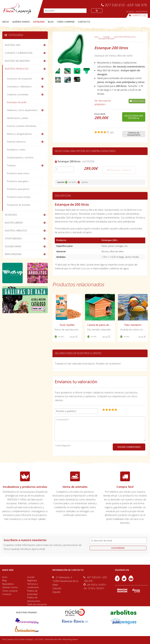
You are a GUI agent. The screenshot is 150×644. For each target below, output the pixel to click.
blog (51, 22)
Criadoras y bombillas (18, 94)
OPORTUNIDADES (13, 238)
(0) (137, 15)
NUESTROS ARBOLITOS (16, 231)
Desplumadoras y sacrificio (20, 157)
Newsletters (8, 584)
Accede (31, 577)
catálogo (39, 22)
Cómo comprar (10, 591)
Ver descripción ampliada (103, 102)
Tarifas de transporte (134, 134)
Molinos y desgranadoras (19, 134)
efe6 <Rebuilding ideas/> (68, 639)
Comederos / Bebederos (19, 87)
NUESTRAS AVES (13, 45)
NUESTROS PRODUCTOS (125, 37)
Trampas (11, 165)
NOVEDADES (11, 215)
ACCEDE (130, 12)
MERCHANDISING (13, 254)
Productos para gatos (18, 181)
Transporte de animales (19, 205)
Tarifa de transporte (37, 604)
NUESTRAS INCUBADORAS (17, 61)
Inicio (6, 22)
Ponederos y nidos (16, 150)
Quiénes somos (10, 587)
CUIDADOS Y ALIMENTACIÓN (19, 53)
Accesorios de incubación (20, 79)
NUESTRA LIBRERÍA (14, 223)
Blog (4, 580)
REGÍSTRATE (142, 12)
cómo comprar (66, 22)
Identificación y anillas (18, 118)
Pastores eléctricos (16, 142)
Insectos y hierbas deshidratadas (23, 126)
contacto (84, 22)
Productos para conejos (19, 197)
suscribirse (118, 548)
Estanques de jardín (106, 39)
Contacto (7, 594)
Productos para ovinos (18, 173)
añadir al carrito (119, 170)
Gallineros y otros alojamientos (22, 110)
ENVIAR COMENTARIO (129, 447)
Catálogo (106, 37)
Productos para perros (18, 189)
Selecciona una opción (134, 117)
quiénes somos (21, 22)
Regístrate (32, 580)
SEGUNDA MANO (13, 246)
